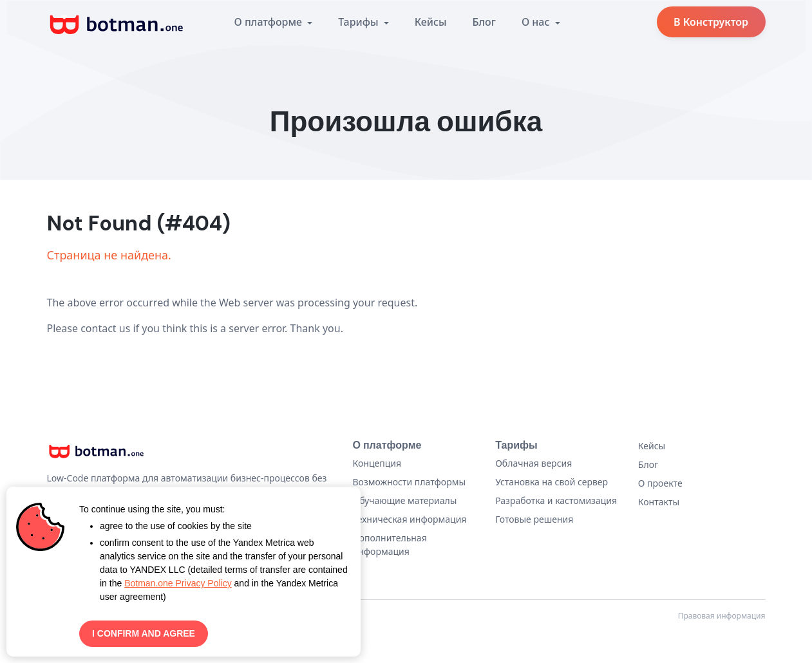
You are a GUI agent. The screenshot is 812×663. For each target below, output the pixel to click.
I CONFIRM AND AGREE (144, 633)
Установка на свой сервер (552, 482)
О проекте (660, 483)
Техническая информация (410, 519)
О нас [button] (537, 22)
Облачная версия (533, 463)
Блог (484, 22)
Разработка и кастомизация (556, 500)
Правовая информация (722, 616)
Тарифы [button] (359, 22)
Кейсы (431, 22)
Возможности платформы (410, 482)
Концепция (377, 463)
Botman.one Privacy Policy (178, 583)
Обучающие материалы (405, 500)
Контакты (659, 502)
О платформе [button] (270, 22)
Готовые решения (534, 519)
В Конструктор (711, 22)
